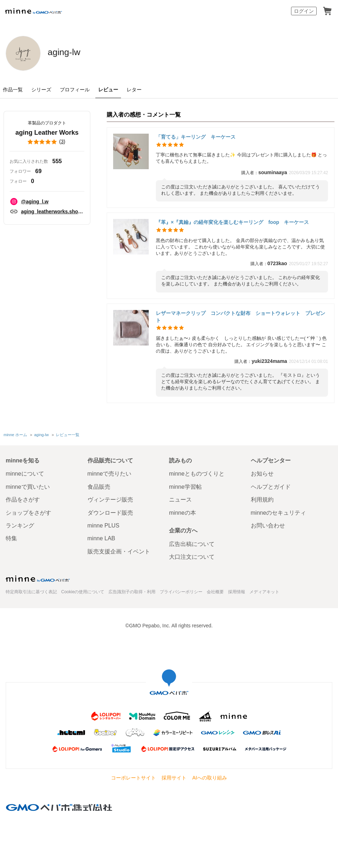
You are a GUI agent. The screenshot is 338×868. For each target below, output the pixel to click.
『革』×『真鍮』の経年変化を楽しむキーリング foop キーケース (233, 222)
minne (38, 577)
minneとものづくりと (197, 473)
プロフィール (75, 90)
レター (134, 90)
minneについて (25, 473)
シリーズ (41, 90)
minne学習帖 (185, 485)
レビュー (108, 90)
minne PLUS (104, 524)
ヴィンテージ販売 (110, 499)
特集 (11, 537)
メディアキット (264, 590)
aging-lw (74, 53)
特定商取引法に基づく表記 (31, 590)
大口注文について (192, 556)
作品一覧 (13, 90)
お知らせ (262, 473)
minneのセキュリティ (279, 511)
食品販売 (99, 485)
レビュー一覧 (67, 434)
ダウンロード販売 (110, 511)
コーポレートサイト (133, 777)
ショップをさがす (28, 511)
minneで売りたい (110, 473)
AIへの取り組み (209, 777)
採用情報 (237, 590)
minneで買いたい (28, 485)
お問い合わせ (268, 524)
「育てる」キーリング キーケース (196, 137)
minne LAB (101, 537)
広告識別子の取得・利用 (132, 590)
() (47, 142)
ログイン (304, 11)
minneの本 (183, 511)
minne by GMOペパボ (33, 11)
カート (327, 11)
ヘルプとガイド (271, 485)
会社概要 (215, 590)
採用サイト (174, 777)
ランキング (20, 524)
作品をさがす (23, 499)
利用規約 (262, 499)
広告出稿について (192, 543)
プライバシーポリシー (181, 590)
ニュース (180, 499)
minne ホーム (15, 434)
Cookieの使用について (83, 590)
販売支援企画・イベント (119, 550)
